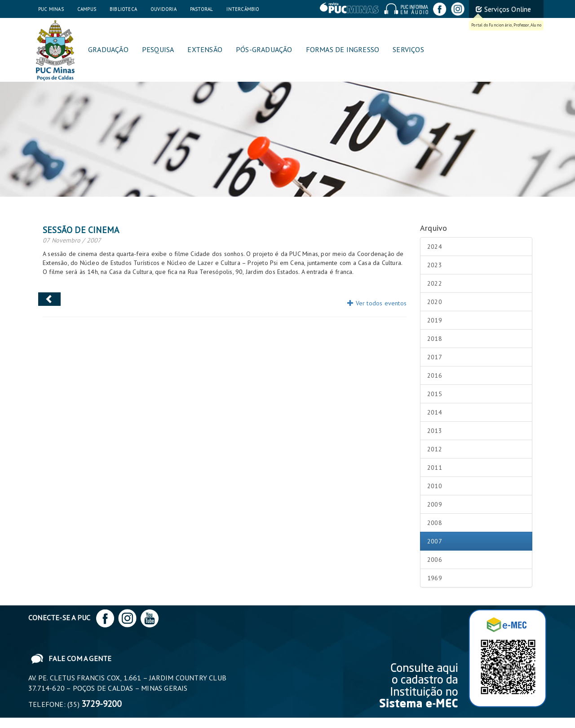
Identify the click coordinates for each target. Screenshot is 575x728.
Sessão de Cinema (81, 230)
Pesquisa (158, 49)
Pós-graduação (264, 49)
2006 (435, 560)
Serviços (408, 49)
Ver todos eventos (377, 303)
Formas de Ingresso (343, 49)
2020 (435, 302)
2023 (435, 265)
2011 (435, 468)
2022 (435, 283)
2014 (435, 412)
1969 (435, 578)
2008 (435, 523)
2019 (435, 320)
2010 (435, 486)
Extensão (205, 49)
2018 (435, 339)
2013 (435, 431)
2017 (435, 357)
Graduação (108, 49)
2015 (435, 394)
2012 (435, 449)
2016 (435, 375)
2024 (435, 247)
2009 (435, 504)
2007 (435, 541)
